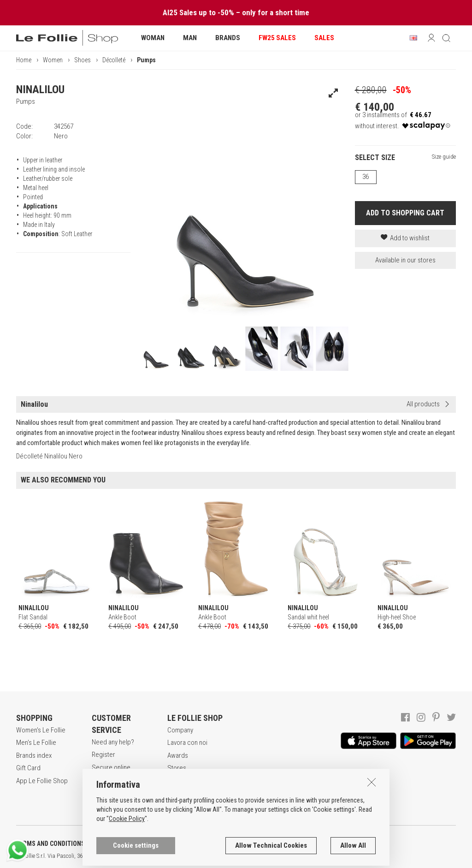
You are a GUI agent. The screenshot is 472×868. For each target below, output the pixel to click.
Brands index (34, 755)
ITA (316, 856)
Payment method (115, 790)
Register (103, 755)
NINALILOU (40, 89)
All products (423, 404)
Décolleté (114, 60)
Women (53, 60)
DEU (339, 856)
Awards (178, 755)
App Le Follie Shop (42, 781)
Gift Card (28, 768)
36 (366, 177)
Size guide (444, 157)
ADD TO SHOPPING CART (405, 213)
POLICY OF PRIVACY (163, 844)
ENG (327, 856)
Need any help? (113, 742)
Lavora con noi (187, 743)
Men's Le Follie (36, 743)
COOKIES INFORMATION (250, 844)
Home (24, 60)
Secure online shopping (111, 772)
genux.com (295, 856)
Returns (102, 803)
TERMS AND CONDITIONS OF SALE (62, 844)
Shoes (83, 60)
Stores (177, 768)
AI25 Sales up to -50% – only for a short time (236, 12)
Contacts (180, 781)
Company (180, 730)
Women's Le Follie (41, 730)
